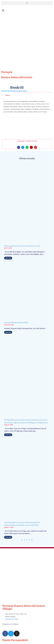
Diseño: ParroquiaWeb (15, 640)
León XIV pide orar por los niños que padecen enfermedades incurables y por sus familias (22, 524)
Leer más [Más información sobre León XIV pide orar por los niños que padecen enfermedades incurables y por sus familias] (8, 537)
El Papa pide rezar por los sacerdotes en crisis (22, 246)
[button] (27, 3)
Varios (7, 95)
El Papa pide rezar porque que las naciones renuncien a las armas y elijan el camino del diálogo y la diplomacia (26, 421)
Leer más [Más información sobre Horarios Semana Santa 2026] (8, 332)
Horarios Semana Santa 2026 (16, 323)
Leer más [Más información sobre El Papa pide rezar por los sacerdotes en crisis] (8, 258)
